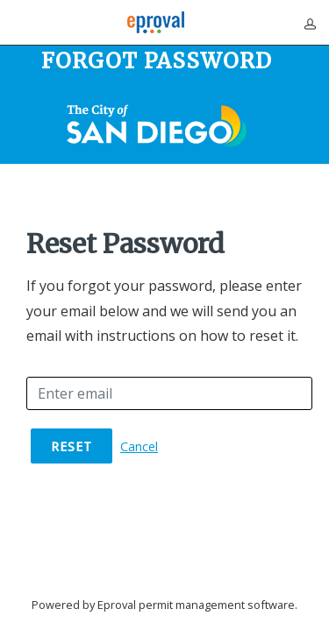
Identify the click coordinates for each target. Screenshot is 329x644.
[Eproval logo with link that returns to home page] (156, 22)
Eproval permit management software (196, 605)
